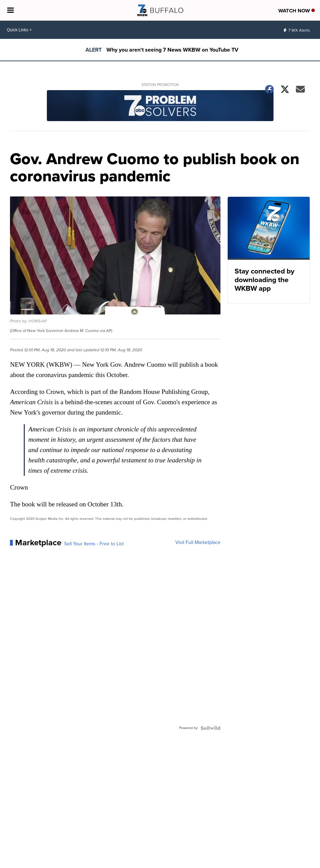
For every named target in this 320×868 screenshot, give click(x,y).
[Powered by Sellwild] (210, 728)
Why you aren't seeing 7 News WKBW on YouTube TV (172, 50)
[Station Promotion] (160, 106)
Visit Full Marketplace (198, 543)
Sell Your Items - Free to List (94, 544)
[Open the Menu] (11, 10)
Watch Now (297, 11)
